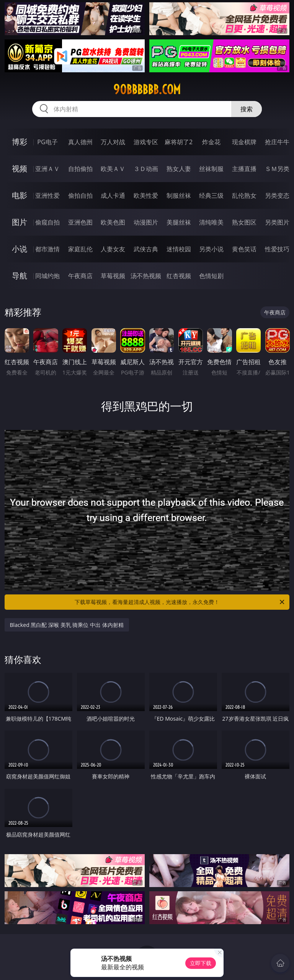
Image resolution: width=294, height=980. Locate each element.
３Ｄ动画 (146, 169)
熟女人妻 (179, 169)
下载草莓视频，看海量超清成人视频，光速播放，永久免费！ (180, 602)
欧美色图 (113, 222)
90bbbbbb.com (147, 90)
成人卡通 (113, 195)
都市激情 (47, 249)
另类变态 (277, 195)
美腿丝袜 (179, 222)
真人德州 (80, 142)
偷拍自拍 (80, 195)
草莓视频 (113, 276)
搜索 (247, 109)
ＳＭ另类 (277, 169)
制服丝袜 (179, 195)
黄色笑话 (244, 249)
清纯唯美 (211, 222)
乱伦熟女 (244, 195)
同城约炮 (47, 276)
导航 (20, 276)
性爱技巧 (277, 249)
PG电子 (47, 142)
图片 (20, 222)
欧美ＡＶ (113, 169)
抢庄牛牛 (277, 142)
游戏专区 (146, 142)
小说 (20, 249)
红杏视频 (179, 276)
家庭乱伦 (80, 249)
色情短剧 (211, 276)
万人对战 (113, 142)
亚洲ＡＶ (47, 169)
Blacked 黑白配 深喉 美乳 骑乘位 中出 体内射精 (67, 625)
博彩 (20, 142)
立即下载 (201, 963)
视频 (20, 168)
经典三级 (211, 195)
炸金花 (211, 142)
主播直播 (244, 169)
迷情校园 (179, 249)
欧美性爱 (146, 195)
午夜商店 (80, 276)
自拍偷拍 (80, 169)
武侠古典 (146, 249)
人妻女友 (113, 249)
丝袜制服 (211, 169)
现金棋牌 (244, 142)
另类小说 (211, 249)
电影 (20, 195)
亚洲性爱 (47, 195)
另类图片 (277, 222)
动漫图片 (146, 222)
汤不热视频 (146, 276)
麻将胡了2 (179, 142)
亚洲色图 (80, 222)
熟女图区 (244, 222)
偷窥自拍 (47, 222)
